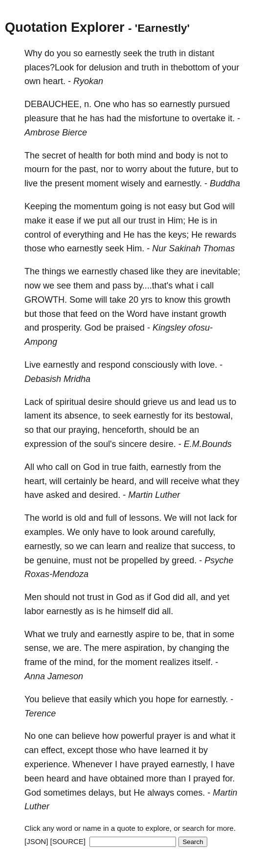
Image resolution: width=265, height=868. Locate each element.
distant (201, 53)
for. (229, 779)
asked (58, 495)
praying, (84, 430)
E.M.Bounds (208, 444)
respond (114, 365)
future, (201, 169)
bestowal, (214, 416)
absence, (82, 416)
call (207, 286)
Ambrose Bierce (56, 133)
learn (116, 546)
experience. (47, 764)
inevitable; (220, 271)
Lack (34, 402)
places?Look (49, 67)
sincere (133, 444)
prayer (169, 736)
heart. (54, 81)
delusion (105, 67)
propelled (139, 560)
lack (217, 518)
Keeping (41, 206)
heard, (124, 481)
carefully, (198, 532)
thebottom (190, 67)
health (90, 156)
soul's (105, 444)
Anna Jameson (54, 676)
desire (100, 402)
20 (133, 300)
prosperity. (62, 328)
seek (132, 53)
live (31, 183)
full (111, 518)
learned (175, 750)
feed (89, 314)
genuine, (54, 560)
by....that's (153, 286)
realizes (175, 662)
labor (34, 611)
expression (46, 444)
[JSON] (36, 841)
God (212, 206)
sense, (37, 648)
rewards (221, 235)
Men (33, 597)
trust (147, 221)
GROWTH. (46, 300)
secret (54, 156)
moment (102, 183)
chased (134, 271)
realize (159, 546)
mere (112, 648)
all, (192, 597)
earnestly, (43, 546)
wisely (133, 183)
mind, (85, 662)
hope (166, 699)
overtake (209, 118)
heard (58, 779)
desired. (105, 495)
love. (208, 365)
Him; (176, 221)
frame (36, 662)
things (54, 271)
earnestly (103, 53)
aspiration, (144, 648)
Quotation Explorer (65, 27)
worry (136, 169)
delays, (102, 793)
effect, (53, 750)
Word (137, 314)
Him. (135, 248)
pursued (214, 104)
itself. (202, 662)
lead (206, 402)
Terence (40, 713)
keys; (178, 235)
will (229, 206)
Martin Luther (154, 495)
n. (88, 104)
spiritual (70, 402)
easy (177, 206)
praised (130, 328)
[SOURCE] (68, 841)
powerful (137, 736)
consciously (155, 365)
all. (167, 611)
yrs (147, 300)
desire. (163, 444)
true (119, 467)
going (131, 206)
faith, (139, 467)
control (38, 235)
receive (185, 481)
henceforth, (124, 430)
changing (197, 648)
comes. (191, 793)
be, (178, 634)
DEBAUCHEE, (53, 104)
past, (89, 169)
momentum (96, 206)
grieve (155, 402)
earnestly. (183, 183)
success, (208, 546)
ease (65, 221)
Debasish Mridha (57, 379)
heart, (36, 481)
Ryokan (88, 81)
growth (217, 300)
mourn (37, 169)
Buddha (225, 183)
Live (33, 365)
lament (38, 416)
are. (74, 648)
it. (231, 118)
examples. (44, 532)
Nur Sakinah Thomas (193, 248)
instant (185, 314)
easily (100, 699)
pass (122, 286)
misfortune (159, 118)
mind (146, 156)
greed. (184, 560)
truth (168, 53)
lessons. (145, 518)
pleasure (41, 118)
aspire (147, 634)
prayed (155, 764)
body (185, 156)
